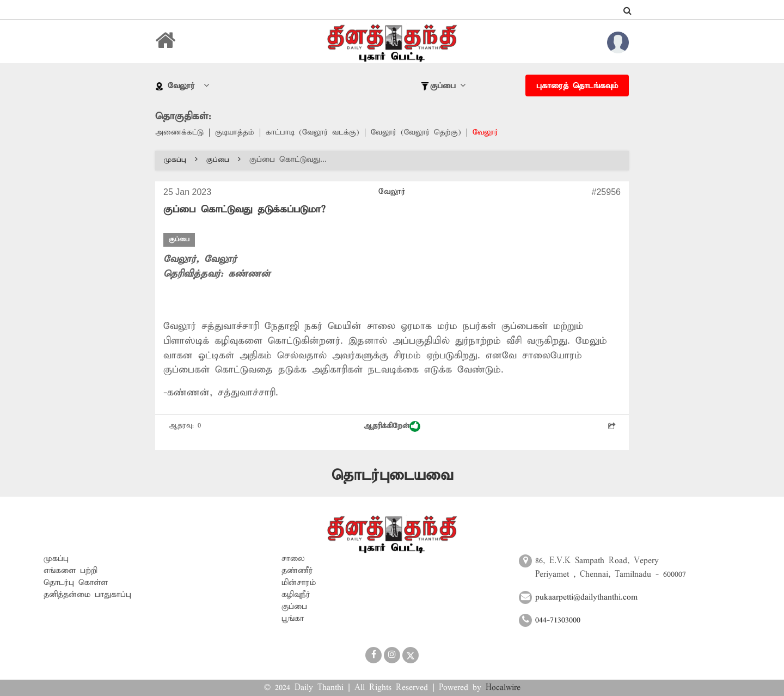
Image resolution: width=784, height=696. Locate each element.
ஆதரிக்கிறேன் (392, 426)
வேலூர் (495, 133)
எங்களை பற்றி (71, 570)
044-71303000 (558, 620)
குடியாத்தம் (236, 133)
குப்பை (223, 160)
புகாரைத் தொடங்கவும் (577, 86)
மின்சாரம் (299, 582)
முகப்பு (181, 160)
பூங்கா (293, 618)
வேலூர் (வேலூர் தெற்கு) (423, 133)
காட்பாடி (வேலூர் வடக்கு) (316, 133)
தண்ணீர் (297, 570)
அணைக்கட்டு (180, 133)
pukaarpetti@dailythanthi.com (586, 597)
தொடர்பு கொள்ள (76, 582)
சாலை (293, 558)
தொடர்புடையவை (392, 475)
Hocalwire (503, 688)
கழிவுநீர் (296, 594)
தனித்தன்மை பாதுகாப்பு (87, 594)
